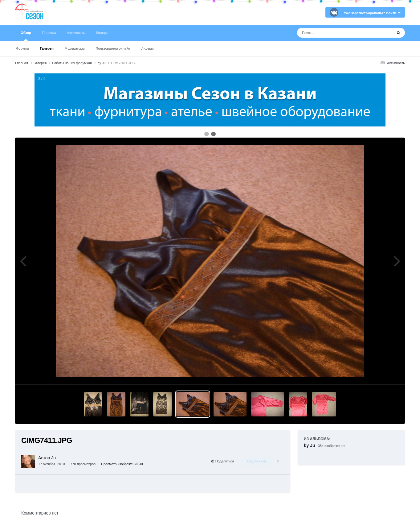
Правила (49, 33)
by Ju (310, 445)
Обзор (26, 36)
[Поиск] (333, 33)
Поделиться (222, 461)
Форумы (22, 48)
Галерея (47, 48)
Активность (76, 33)
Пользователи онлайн (113, 48)
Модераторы (75, 48)
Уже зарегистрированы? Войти (372, 13)
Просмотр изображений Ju (122, 464)
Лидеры (147, 48)
